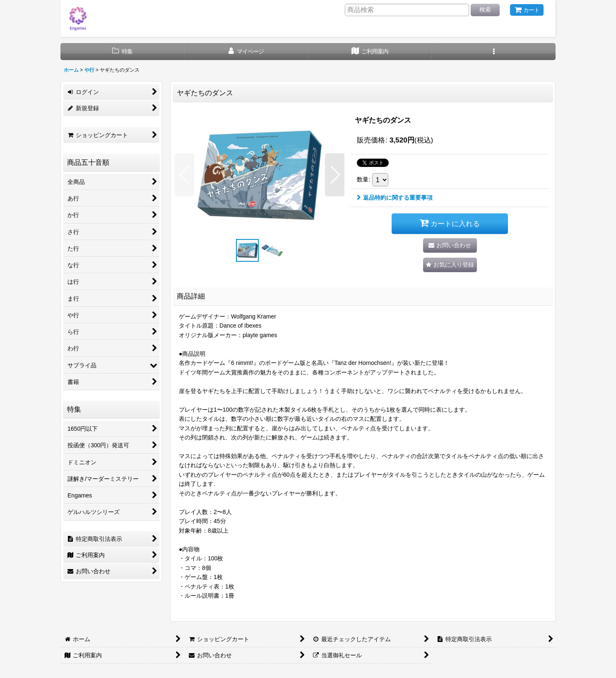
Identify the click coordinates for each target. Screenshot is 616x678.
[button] (494, 52)
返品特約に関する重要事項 (395, 198)
